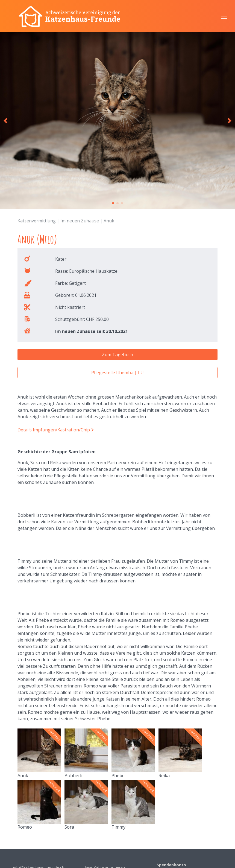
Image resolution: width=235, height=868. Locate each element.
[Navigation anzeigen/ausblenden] (224, 16)
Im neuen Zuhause (80, 221)
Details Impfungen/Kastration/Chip (56, 430)
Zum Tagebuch (117, 355)
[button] (5, 121)
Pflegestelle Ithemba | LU (117, 373)
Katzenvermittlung (37, 221)
